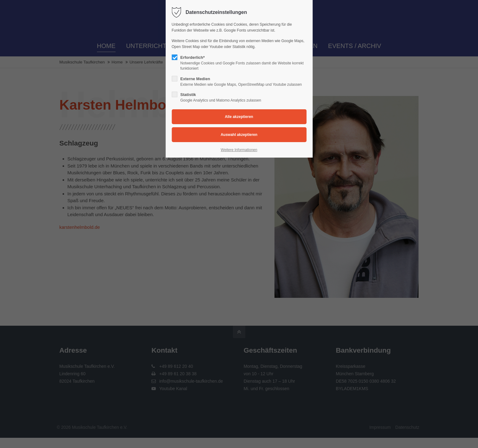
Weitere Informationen (239, 150)
